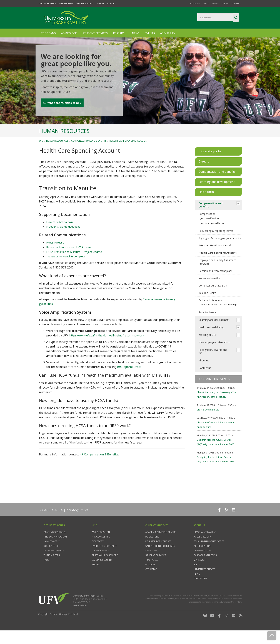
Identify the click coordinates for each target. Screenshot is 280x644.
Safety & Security (102, 572)
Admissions (69, 33)
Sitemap (63, 626)
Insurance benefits (209, 290)
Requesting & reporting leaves (216, 243)
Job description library (212, 235)
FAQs (46, 572)
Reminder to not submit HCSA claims (69, 259)
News (136, 33)
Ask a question (101, 544)
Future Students (48, 4)
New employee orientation (214, 354)
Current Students (85, 4)
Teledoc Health (207, 305)
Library (226, 4)
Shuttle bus (153, 562)
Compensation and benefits (89, 153)
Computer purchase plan (213, 297)
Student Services (95, 33)
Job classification (210, 230)
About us (204, 372)
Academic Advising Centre (161, 544)
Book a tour (51, 558)
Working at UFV (207, 347)
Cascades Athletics (205, 567)
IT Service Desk (100, 562)
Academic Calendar (55, 544)
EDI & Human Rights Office (209, 553)
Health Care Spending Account (129, 153)
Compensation (207, 226)
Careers (237, 4)
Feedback (73, 626)
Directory (98, 553)
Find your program (55, 548)
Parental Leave (207, 324)
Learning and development (214, 332)
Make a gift (200, 572)
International (66, 4)
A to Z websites (101, 548)
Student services (156, 567)
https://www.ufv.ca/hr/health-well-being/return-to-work (107, 347)
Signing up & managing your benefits (220, 250)
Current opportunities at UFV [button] (62, 111)
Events (150, 33)
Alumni (101, 4)
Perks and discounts (210, 312)
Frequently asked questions (63, 238)
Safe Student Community (160, 558)
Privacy (53, 626)
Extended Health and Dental (215, 257)
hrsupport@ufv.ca (129, 379)
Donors (111, 4)
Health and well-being (211, 339)
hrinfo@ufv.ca (77, 522)
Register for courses (158, 553)
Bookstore (152, 548)
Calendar (195, 4)
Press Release (55, 254)
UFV (41, 153)
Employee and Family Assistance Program (217, 274)
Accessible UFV (202, 548)
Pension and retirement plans (216, 283)
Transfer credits (54, 562)
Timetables (152, 572)
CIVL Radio (151, 581)
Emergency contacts (104, 558)
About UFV (168, 33)
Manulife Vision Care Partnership (219, 316)
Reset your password (105, 567)
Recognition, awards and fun (213, 363)
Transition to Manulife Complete (66, 268)
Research (120, 33)
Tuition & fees (52, 567)
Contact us (205, 380)
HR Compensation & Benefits (99, 466)
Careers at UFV (202, 562)
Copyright (43, 626)
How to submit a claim (60, 234)
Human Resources (57, 153)
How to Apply (52, 553)
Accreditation (202, 558)
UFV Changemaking (205, 544)
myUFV (206, 4)
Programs (48, 33)
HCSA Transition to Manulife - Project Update (74, 263)
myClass (216, 4)
